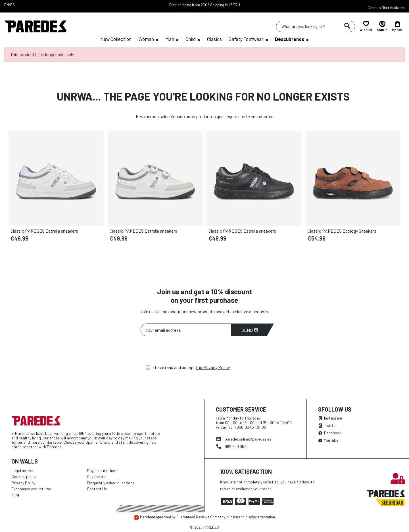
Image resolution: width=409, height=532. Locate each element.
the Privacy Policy (213, 367)
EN (7, 5)
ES (12, 5)
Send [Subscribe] (250, 330)
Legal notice (22, 471)
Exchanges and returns (31, 489)
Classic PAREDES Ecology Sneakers (342, 231)
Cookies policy (24, 476)
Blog (15, 494)
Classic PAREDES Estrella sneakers (44, 231)
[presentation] (184, 352)
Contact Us (97, 489)
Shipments (96, 476)
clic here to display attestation (251, 517)
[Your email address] (186, 330)
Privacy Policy (23, 483)
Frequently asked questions (111, 483)
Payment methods (103, 471)
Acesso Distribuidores (387, 8)
